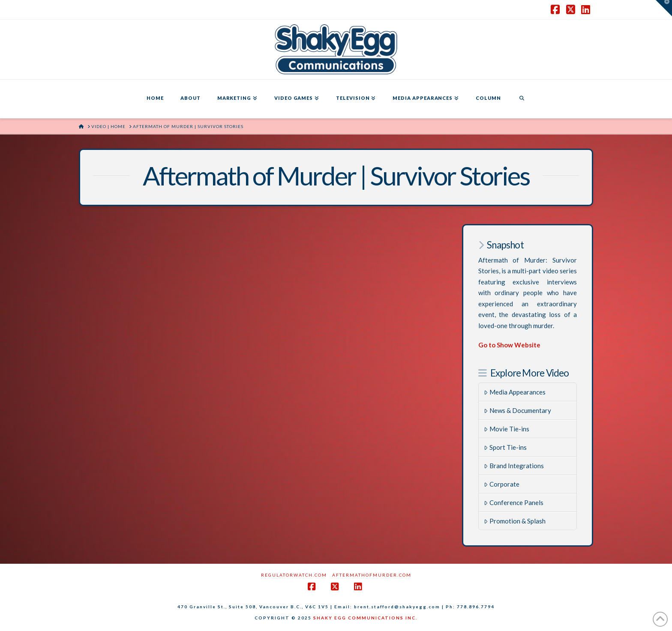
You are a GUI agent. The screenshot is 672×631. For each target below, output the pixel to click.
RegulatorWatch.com (294, 575)
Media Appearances (515, 392)
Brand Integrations (514, 466)
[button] (664, 8)
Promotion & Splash (515, 521)
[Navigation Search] (522, 99)
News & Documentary (517, 410)
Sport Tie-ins (505, 447)
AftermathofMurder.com (372, 575)
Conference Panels (514, 502)
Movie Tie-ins (507, 429)
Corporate (502, 484)
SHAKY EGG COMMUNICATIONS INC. (365, 618)
